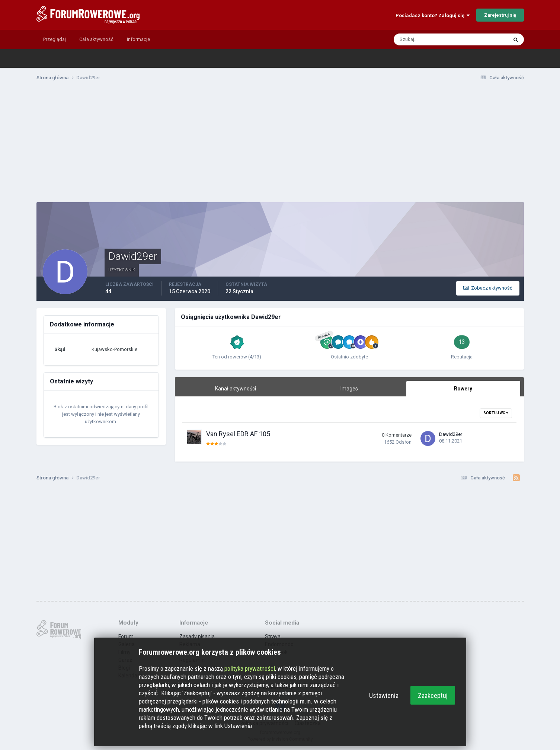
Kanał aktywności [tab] (236, 389)
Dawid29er (451, 434)
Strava (273, 636)
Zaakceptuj (433, 695)
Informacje (138, 39)
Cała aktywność (96, 39)
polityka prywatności (250, 668)
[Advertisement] (280, 144)
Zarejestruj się (500, 15)
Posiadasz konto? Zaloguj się (433, 15)
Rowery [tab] (463, 389)
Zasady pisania (197, 636)
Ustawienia (384, 695)
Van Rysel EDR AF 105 (238, 434)
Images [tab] (349, 389)
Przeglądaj (55, 39)
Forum (126, 636)
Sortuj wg (496, 413)
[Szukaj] (422, 39)
